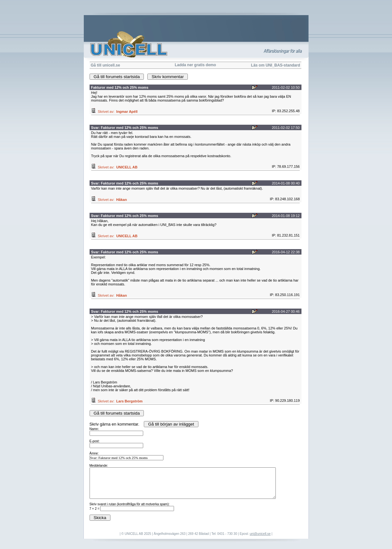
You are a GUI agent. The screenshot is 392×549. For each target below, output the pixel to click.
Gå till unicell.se (105, 65)
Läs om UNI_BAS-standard (276, 65)
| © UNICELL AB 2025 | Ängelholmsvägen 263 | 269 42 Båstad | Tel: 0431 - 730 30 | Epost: (185, 534)
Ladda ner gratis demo (195, 65)
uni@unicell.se (260, 534)
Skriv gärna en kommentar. (196, 471)
